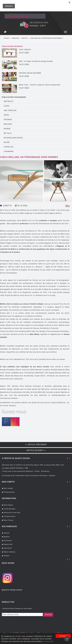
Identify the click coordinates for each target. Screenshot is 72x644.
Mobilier (7, 537)
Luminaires (8, 541)
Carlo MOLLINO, (39, 392)
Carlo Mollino (21, 210)
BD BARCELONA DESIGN (13, 138)
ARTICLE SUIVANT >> (36, 450)
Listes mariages (10, 509)
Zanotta (15, 386)
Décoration (8, 548)
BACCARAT (8, 124)
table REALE (34, 334)
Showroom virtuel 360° (12, 513)
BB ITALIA (8, 133)
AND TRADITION (10, 110)
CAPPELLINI (9, 147)
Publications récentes (12, 46)
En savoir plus (48, 641)
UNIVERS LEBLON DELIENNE (30, 73)
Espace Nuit (8, 544)
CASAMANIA (9, 151)
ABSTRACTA (9, 101)
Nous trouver (9, 520)
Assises (7, 533)
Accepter (63, 636)
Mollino (3, 231)
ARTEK (6, 115)
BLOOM (7, 142)
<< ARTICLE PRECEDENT (36, 445)
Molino (14, 249)
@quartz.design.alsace (12, 590)
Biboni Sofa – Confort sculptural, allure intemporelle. (40, 85)
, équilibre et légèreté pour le (51, 334)
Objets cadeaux (10, 552)
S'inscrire (48, 614)
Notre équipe (8, 505)
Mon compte (8, 488)
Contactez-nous (10, 516)
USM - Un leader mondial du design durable (36, 61)
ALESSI (7, 106)
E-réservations (9, 492)
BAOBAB (7, 129)
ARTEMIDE (8, 120)
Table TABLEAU (25, 50)
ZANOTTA (7, 206)
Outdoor (7, 556)
